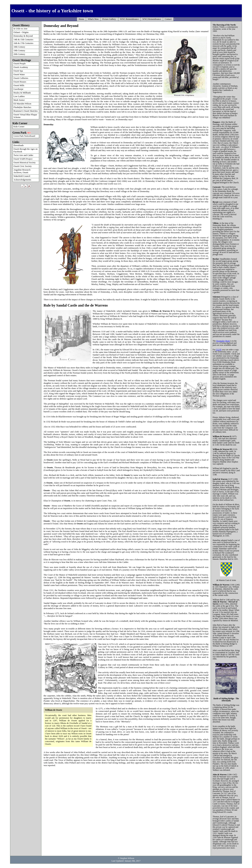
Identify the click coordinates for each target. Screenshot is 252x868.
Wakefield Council (22, 176)
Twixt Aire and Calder (23, 155)
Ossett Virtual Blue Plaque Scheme (25, 116)
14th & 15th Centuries (23, 40)
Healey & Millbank (22, 93)
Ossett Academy (21, 67)
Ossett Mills (19, 85)
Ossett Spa (18, 71)
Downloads (19, 145)
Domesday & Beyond (23, 36)
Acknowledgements (22, 180)
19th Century (19, 51)
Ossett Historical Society (25, 163)
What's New (93, 19)
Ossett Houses (20, 82)
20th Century (19, 54)
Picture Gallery (109, 19)
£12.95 (219, 350)
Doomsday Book (223, 341)
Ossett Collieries (21, 78)
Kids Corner (19, 127)
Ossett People (20, 64)
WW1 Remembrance (129, 19)
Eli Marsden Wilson (22, 104)
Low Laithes (19, 96)
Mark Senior (19, 100)
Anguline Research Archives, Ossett (22, 171)
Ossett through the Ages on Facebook (26, 150)
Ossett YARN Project (23, 159)
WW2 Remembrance (152, 19)
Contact (168, 19)
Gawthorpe (19, 89)
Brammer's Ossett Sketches (26, 111)
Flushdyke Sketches (22, 107)
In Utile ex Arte (21, 29)
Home (81, 19)
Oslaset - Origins (21, 32)
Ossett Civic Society (23, 166)
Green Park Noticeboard (24, 136)
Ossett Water (19, 75)
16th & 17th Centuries (23, 43)
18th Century (19, 47)
